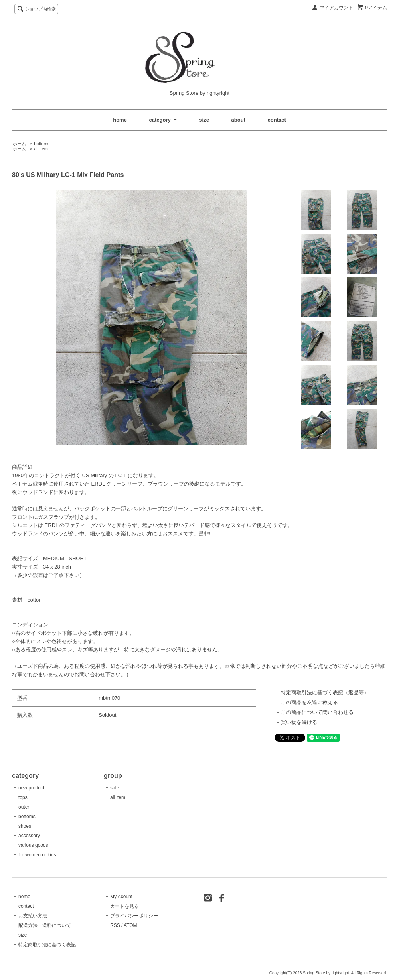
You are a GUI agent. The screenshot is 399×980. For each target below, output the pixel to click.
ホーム (19, 144)
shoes (25, 826)
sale (115, 788)
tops (23, 797)
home (120, 120)
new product (31, 788)
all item (41, 149)
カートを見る (124, 906)
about (238, 120)
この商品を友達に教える (309, 702)
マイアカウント (336, 8)
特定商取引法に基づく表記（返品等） (325, 692)
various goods (33, 845)
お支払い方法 (33, 916)
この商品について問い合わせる (317, 712)
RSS (115, 925)
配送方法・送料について (45, 925)
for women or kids (37, 855)
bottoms (42, 144)
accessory (29, 836)
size (204, 120)
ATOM (130, 925)
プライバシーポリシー (134, 916)
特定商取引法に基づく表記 (47, 945)
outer (24, 807)
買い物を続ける (299, 722)
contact (277, 120)
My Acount (121, 897)
